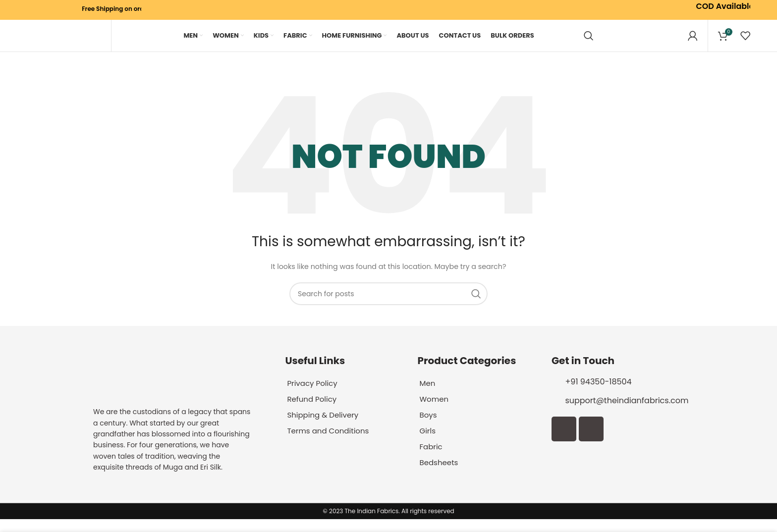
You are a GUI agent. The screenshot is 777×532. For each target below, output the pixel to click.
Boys (428, 428)
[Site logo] (64, 42)
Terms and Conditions (331, 444)
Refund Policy (313, 412)
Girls (428, 444)
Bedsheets (440, 475)
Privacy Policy (314, 396)
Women (435, 412)
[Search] (589, 42)
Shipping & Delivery (325, 428)
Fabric (431, 459)
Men (428, 396)
